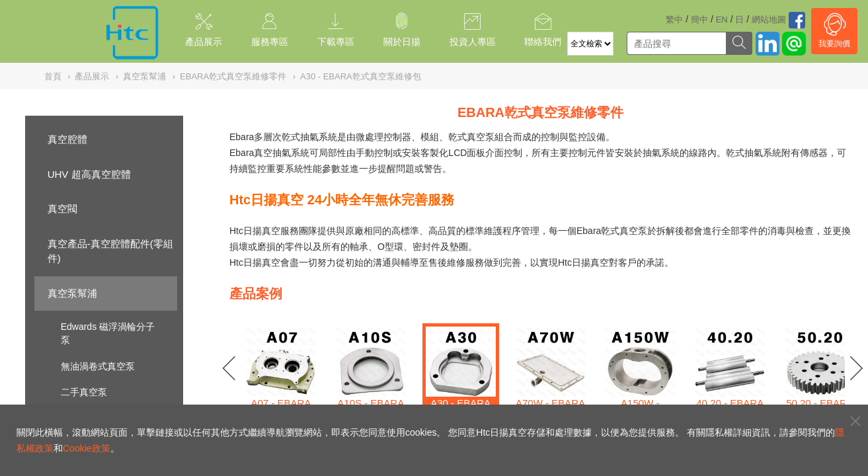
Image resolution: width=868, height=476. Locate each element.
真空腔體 (67, 139)
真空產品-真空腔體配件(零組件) (110, 251)
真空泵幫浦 (72, 293)
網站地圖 (769, 20)
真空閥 (62, 209)
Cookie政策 (87, 448)
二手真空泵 (84, 392)
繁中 (674, 20)
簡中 (699, 20)
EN (722, 20)
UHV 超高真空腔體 (89, 174)
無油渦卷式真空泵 (98, 366)
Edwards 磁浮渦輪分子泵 (108, 333)
